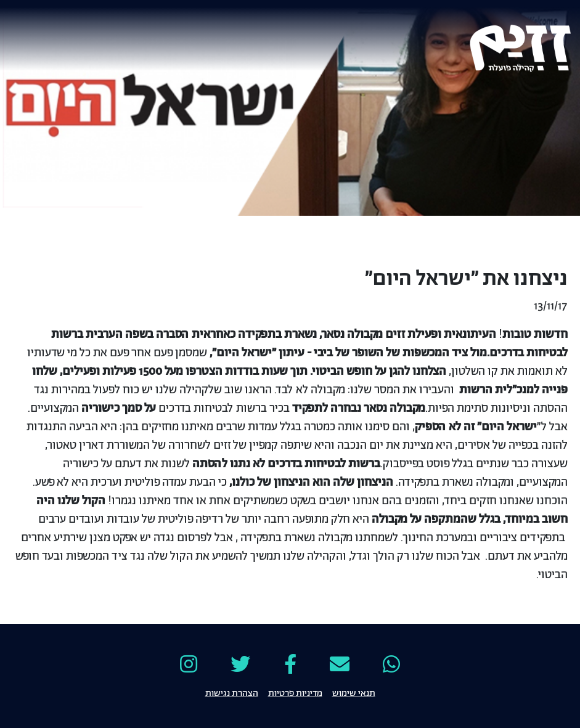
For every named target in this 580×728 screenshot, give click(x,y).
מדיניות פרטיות (295, 692)
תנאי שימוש (354, 692)
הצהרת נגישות (232, 692)
